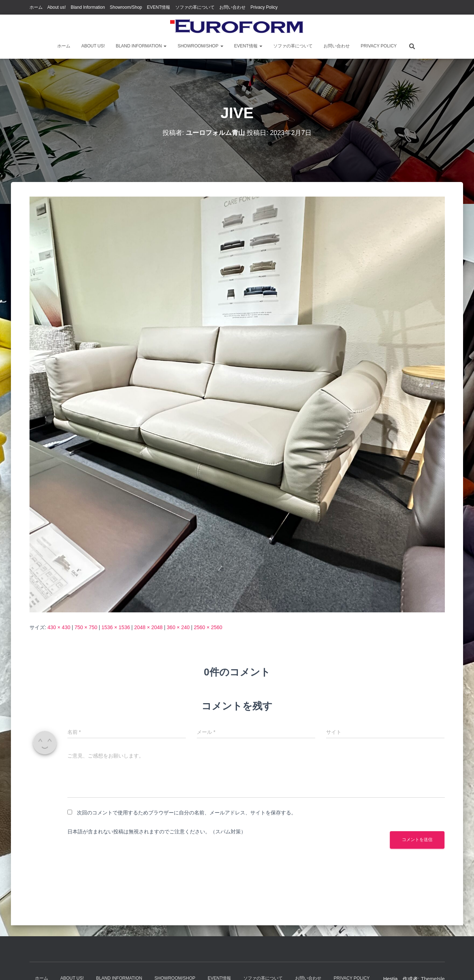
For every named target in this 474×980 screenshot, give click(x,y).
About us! (57, 7)
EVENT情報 (158, 7)
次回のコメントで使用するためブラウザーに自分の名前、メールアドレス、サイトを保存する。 (187, 813)
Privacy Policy (264, 7)
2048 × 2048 (148, 627)
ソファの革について (195, 7)
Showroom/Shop (126, 7)
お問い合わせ (232, 7)
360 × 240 (178, 627)
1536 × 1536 (115, 627)
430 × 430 (59, 627)
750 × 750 (86, 627)
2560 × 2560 (208, 627)
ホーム (36, 7)
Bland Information (88, 7)
